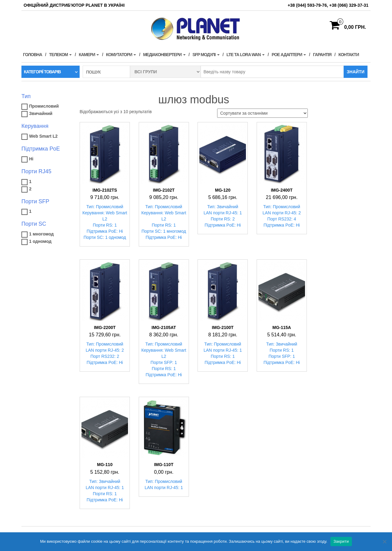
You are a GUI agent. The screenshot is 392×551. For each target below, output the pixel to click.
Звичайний (41, 113)
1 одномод (40, 241)
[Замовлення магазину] (262, 113)
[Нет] (384, 541)
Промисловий (44, 106)
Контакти (349, 55)
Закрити (341, 541)
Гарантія (322, 55)
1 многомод (41, 234)
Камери (89, 55)
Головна (32, 55)
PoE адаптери (289, 55)
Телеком (60, 55)
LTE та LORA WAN (245, 55)
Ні (31, 159)
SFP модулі (206, 55)
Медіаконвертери (164, 55)
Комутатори (121, 55)
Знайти (356, 72)
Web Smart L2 (43, 136)
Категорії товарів (42, 72)
